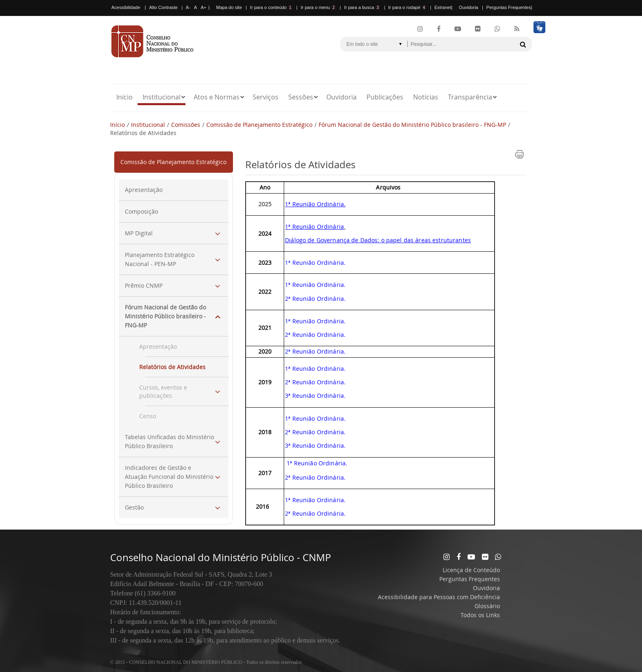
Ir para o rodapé (407, 7)
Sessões (301, 97)
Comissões (186, 125)
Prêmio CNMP (144, 285)
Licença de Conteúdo (471, 570)
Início (124, 97)
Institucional (162, 97)
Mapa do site (229, 7)
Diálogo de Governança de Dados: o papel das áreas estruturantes (378, 240)
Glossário (487, 606)
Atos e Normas (217, 97)
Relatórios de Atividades (172, 367)
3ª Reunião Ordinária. (315, 396)
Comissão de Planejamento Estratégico (259, 125)
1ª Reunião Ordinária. (315, 321)
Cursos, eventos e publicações (163, 391)
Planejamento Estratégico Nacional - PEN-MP (160, 259)
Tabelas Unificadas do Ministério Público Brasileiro (170, 441)
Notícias (426, 97)
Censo (148, 416)
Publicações (385, 97)
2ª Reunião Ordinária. (315, 335)
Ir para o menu (318, 7)
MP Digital (139, 233)
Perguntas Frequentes (509, 7)
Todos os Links (480, 615)
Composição (141, 211)
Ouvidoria (469, 7)
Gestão (134, 507)
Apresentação (144, 190)
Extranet (443, 7)
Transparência (470, 97)
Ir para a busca (362, 7)
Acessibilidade (126, 7)
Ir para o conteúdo (271, 7)
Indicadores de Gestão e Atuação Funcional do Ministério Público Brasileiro (169, 477)
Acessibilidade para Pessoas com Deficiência (439, 597)
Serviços (266, 97)
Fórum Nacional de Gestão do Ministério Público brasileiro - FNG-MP (412, 125)
